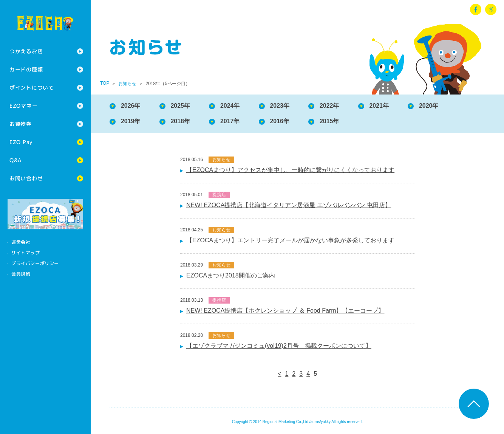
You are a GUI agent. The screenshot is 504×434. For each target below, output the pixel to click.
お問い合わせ (26, 178)
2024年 (230, 106)
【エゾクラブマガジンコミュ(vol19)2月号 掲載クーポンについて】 (279, 346)
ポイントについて (32, 88)
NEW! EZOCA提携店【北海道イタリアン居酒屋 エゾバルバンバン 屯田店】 (289, 205)
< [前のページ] (279, 374)
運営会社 (21, 242)
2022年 (329, 106)
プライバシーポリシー (35, 263)
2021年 (379, 106)
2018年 (181, 121)
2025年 (181, 106)
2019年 (131, 121)
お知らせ (127, 84)
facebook (476, 9)
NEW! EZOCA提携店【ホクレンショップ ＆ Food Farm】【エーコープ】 (285, 311)
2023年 (280, 106)
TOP (105, 83)
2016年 (280, 121)
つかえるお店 (26, 51)
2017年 (230, 121)
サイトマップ (26, 253)
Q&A (15, 160)
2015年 (329, 121)
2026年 (131, 106)
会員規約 (21, 274)
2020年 (429, 106)
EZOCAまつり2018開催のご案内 (231, 275)
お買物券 (21, 124)
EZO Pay (21, 142)
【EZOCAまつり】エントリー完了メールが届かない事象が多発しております (290, 240)
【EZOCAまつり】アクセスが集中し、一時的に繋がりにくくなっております (290, 170)
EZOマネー (23, 106)
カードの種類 (26, 69)
